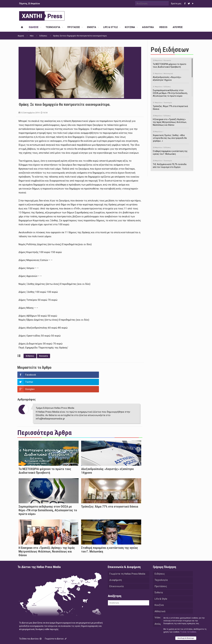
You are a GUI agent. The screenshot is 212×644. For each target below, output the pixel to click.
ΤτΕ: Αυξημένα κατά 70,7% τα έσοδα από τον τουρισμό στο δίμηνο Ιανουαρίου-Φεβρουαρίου (171, 165)
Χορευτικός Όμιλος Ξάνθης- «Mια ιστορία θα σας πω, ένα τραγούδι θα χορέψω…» (171, 136)
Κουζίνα (159, 592)
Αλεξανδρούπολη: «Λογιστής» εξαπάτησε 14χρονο (171, 76)
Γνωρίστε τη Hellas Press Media (127, 559)
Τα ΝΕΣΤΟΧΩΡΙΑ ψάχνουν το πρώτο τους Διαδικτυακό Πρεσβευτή (45, 456)
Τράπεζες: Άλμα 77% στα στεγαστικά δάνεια (110, 492)
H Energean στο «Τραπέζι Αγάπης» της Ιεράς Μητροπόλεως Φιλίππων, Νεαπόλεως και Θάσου (47, 537)
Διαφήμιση (116, 566)
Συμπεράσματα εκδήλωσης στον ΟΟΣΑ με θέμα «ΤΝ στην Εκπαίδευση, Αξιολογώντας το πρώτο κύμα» (48, 496)
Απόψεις (160, 611)
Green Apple (103, 638)
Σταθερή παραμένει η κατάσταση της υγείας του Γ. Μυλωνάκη (171, 150)
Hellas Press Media (56, 638)
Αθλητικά (160, 598)
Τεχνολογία (161, 566)
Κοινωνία (44, 356)
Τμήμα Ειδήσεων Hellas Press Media (55, 394)
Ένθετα (159, 579)
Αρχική (21, 36)
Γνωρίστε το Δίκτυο (56, 624)
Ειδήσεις (43, 36)
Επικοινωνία (117, 572)
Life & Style (161, 585)
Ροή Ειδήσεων (170, 50)
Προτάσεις (161, 572)
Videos (158, 605)
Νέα (32, 36)
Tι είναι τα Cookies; (188, 632)
